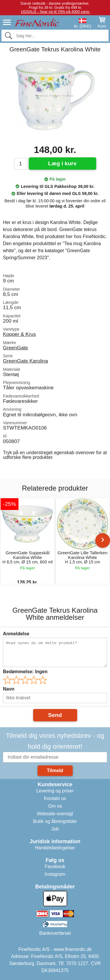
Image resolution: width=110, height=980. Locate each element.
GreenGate (15, 348)
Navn (9, 689)
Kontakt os (55, 798)
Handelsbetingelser (55, 848)
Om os (55, 806)
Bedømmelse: (25, 672)
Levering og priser (55, 791)
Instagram (55, 874)
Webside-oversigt (55, 814)
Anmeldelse (16, 634)
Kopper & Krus (19, 334)
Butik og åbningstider (55, 821)
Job (55, 829)
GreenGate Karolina (26, 361)
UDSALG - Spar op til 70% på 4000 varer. (55, 12)
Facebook (55, 867)
